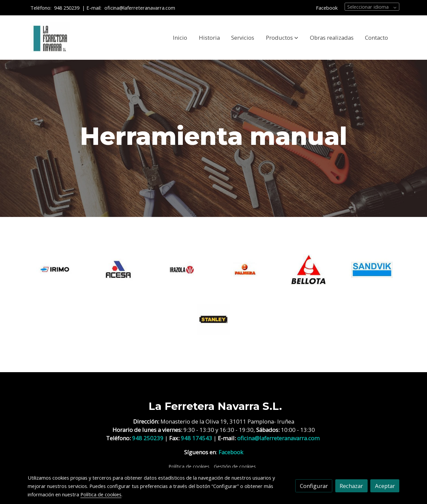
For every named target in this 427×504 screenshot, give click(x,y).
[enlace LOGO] (182, 269)
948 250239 (67, 8)
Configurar (314, 486)
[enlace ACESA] (119, 269)
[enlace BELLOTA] (309, 269)
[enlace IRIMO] (55, 269)
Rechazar (351, 486)
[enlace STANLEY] (214, 319)
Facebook (327, 8)
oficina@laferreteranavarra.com (140, 8)
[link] (50, 38)
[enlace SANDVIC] (372, 269)
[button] (282, 38)
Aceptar (385, 486)
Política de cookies (189, 466)
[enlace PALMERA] (245, 269)
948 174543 (196, 438)
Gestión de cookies (235, 466)
